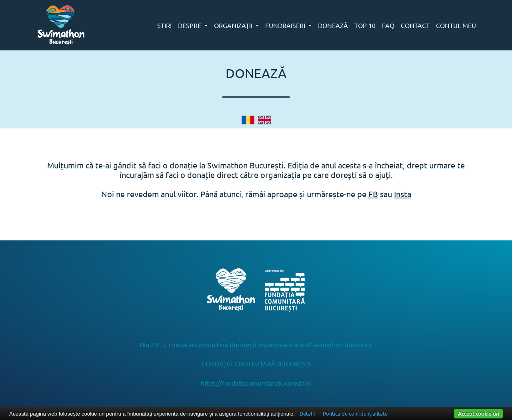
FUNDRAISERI (286, 25)
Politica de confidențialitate (355, 413)
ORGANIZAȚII (234, 25)
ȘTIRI (164, 25)
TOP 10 (365, 25)
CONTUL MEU (456, 25)
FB (373, 194)
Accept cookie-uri (478, 413)
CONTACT (415, 25)
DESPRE (190, 25)
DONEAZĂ (333, 25)
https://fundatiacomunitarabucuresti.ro (256, 383)
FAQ (388, 25)
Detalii (307, 413)
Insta (403, 194)
